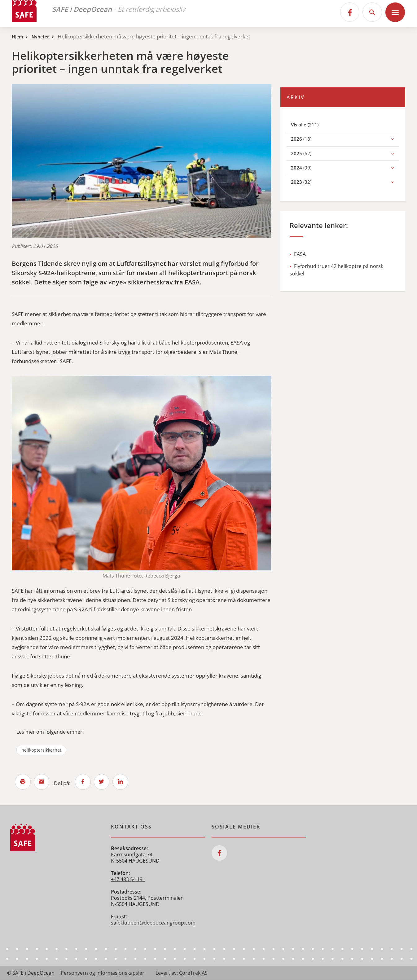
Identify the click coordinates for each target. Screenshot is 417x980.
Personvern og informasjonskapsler (103, 973)
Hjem (17, 37)
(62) (308, 153)
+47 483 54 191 (128, 880)
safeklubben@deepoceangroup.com (153, 923)
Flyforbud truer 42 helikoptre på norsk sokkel (336, 270)
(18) (308, 139)
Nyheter (40, 37)
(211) (312, 124)
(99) (308, 167)
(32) (308, 182)
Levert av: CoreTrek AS (182, 973)
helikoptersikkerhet (41, 750)
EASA (298, 254)
